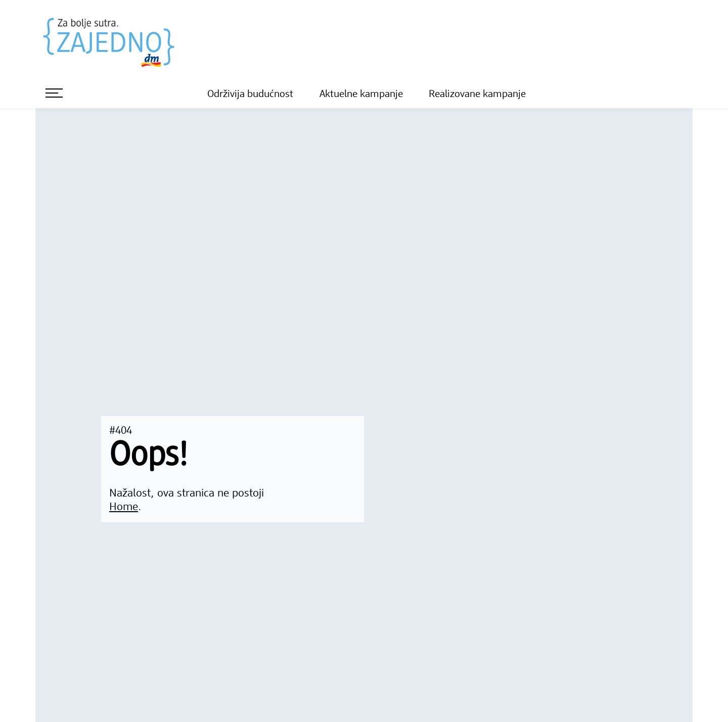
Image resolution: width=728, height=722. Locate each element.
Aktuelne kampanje (361, 95)
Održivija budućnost (250, 95)
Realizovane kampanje (477, 95)
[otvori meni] (54, 93)
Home (124, 507)
